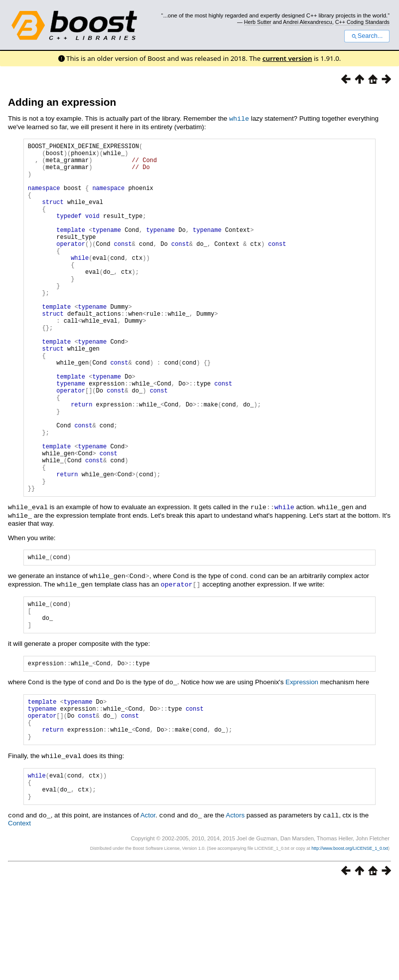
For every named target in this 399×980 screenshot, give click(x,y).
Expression (302, 763)
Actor (148, 910)
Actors (235, 910)
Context (19, 918)
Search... (367, 36)
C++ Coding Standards (362, 22)
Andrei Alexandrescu (308, 22)
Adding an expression (62, 102)
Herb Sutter (258, 22)
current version (287, 58)
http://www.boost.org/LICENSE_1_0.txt (350, 943)
